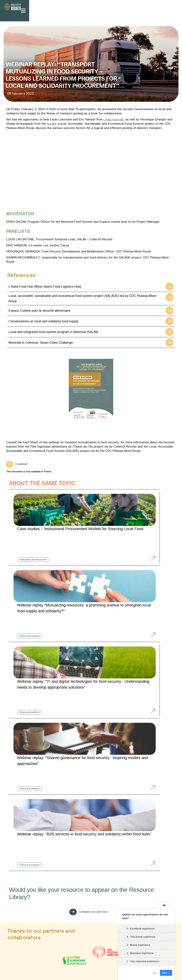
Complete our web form (93, 760)
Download (23, 464)
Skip (155, 973)
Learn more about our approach (91, 896)
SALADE (53, 124)
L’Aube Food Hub (115, 119)
